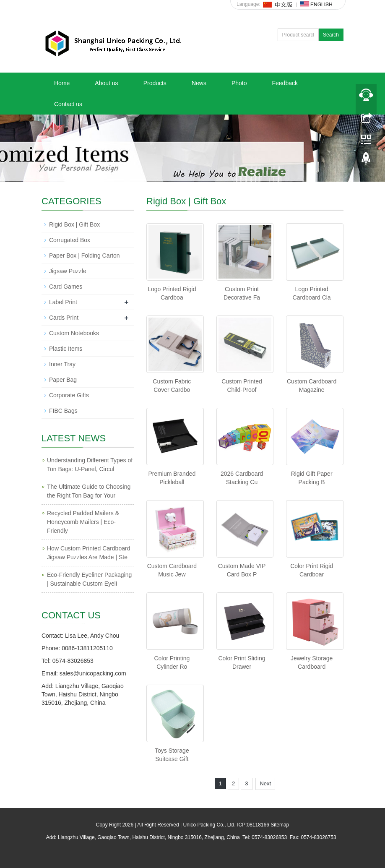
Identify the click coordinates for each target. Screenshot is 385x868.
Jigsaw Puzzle (68, 271)
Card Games (66, 287)
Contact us (68, 104)
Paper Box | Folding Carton (85, 255)
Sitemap (280, 825)
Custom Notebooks (74, 333)
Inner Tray (62, 364)
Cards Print (64, 318)
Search (331, 35)
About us (106, 83)
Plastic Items (66, 349)
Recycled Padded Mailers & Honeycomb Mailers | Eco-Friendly (83, 522)
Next (265, 783)
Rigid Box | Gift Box (74, 224)
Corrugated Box (70, 240)
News (199, 83)
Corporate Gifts (69, 395)
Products (155, 83)
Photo (239, 83)
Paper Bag (63, 380)
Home (62, 83)
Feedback (285, 83)
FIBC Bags (63, 411)
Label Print (63, 302)
